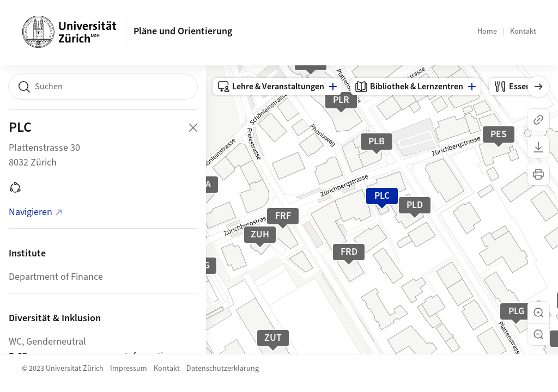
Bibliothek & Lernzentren (409, 87)
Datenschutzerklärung (223, 369)
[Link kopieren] (538, 120)
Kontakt (523, 32)
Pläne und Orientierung (183, 31)
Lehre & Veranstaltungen (271, 87)
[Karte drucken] (538, 174)
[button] (538, 313)
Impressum (129, 369)
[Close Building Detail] (193, 127)
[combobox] (103, 87)
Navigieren (36, 212)
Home (487, 32)
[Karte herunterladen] (538, 147)
